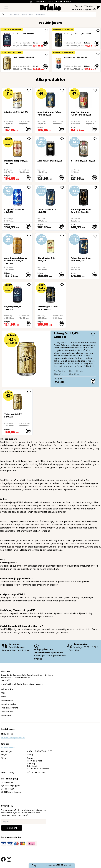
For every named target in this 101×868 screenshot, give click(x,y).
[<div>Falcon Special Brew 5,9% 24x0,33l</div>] (84, 245)
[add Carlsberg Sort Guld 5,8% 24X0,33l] (98, 31)
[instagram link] (9, 859)
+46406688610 (8, 748)
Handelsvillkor (7, 700)
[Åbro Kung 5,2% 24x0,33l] (51, 148)
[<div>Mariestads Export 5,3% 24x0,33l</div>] (17, 148)
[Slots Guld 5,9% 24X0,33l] (84, 148)
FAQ (3, 693)
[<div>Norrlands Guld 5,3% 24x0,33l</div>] (58, 63)
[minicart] (98, 7)
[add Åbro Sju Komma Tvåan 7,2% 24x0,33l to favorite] (63, 90)
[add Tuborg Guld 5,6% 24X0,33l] (46, 54)
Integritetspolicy (8, 704)
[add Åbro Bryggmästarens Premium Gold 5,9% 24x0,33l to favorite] (30, 236)
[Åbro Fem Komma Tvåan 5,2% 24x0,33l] (84, 99)
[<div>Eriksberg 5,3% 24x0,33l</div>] (17, 99)
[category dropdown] (6, 7)
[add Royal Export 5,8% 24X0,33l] (46, 31)
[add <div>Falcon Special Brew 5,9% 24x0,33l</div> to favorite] (96, 236)
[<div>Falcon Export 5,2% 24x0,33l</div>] (51, 196)
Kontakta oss (8, 729)
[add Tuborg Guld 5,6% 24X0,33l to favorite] (30, 392)
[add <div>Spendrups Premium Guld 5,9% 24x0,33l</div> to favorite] (96, 188)
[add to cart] (45, 43)
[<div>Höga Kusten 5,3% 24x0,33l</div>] (51, 245)
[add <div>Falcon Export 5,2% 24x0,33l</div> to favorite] (63, 188)
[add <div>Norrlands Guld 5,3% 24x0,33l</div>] (98, 54)
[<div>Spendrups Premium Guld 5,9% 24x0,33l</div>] (84, 196)
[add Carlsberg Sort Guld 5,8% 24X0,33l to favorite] (63, 285)
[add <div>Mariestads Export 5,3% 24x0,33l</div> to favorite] (30, 139)
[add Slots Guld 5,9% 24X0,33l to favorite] (96, 139)
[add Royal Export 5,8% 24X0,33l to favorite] (30, 285)
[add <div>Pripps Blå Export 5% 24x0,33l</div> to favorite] (30, 188)
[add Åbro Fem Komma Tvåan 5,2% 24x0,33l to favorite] (96, 90)
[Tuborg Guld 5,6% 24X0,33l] (7, 63)
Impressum (6, 715)
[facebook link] (3, 859)
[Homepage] (50, 7)
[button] (27, 815)
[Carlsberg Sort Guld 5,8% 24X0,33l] (58, 40)
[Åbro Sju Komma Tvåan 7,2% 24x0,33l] (51, 99)
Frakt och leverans (9, 708)
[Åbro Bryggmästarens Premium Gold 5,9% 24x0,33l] (17, 245)
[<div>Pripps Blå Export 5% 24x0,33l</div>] (17, 196)
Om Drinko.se (7, 712)
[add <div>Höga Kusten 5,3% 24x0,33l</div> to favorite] (63, 236)
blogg (4, 697)
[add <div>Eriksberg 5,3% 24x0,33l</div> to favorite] (30, 90)
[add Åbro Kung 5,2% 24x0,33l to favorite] (63, 139)
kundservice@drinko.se (13, 738)
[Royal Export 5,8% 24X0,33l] (7, 40)
